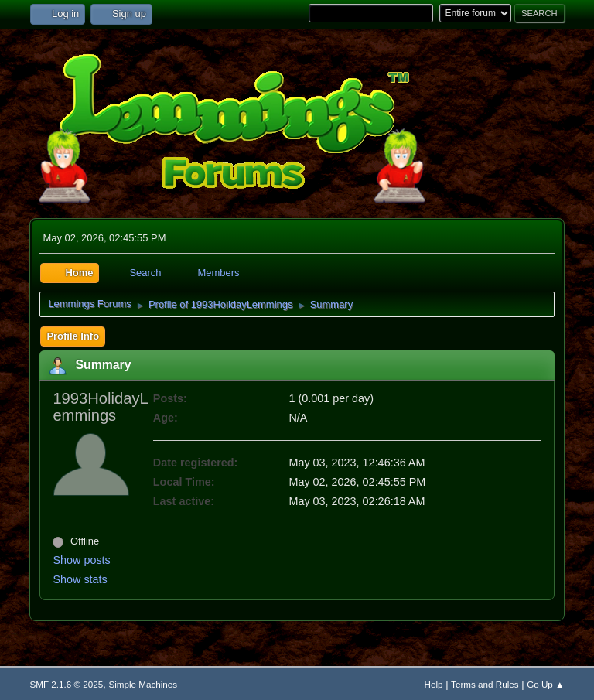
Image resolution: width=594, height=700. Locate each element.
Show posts (81, 560)
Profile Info (73, 336)
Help (434, 684)
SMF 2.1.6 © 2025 (66, 684)
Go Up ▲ (545, 684)
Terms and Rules (485, 684)
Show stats (80, 579)
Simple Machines (143, 684)
